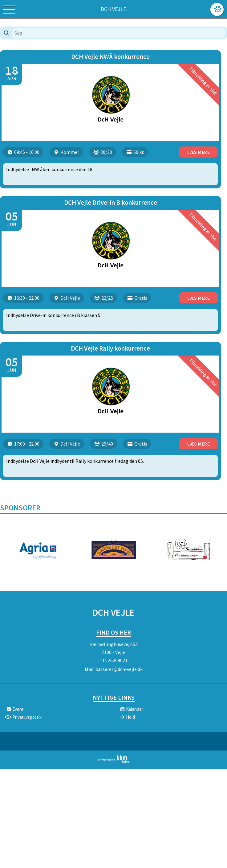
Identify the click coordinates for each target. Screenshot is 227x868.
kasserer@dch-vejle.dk (119, 669)
